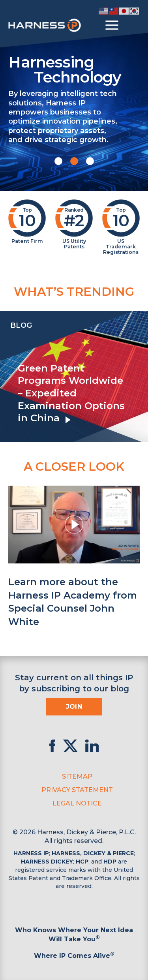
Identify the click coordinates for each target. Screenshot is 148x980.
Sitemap (77, 776)
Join (74, 707)
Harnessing (74, 69)
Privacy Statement (77, 790)
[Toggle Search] (133, 25)
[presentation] (8, 376)
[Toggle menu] (112, 25)
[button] (58, 161)
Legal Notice (77, 803)
